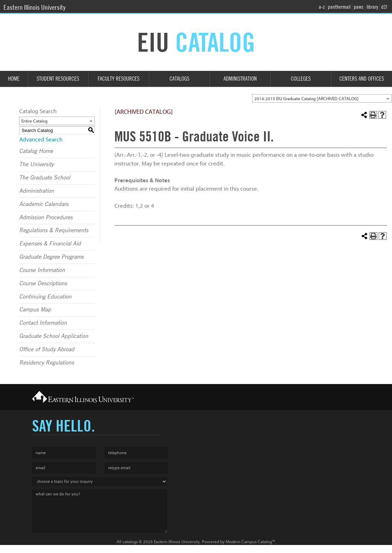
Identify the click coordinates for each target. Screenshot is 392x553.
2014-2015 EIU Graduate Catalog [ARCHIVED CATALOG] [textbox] (306, 99)
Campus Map (35, 310)
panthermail (339, 7)
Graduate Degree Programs (51, 257)
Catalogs (179, 79)
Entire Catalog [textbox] (34, 121)
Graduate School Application (54, 336)
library (372, 7)
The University (36, 164)
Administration (240, 79)
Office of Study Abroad (47, 349)
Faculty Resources (119, 79)
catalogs (130, 542)
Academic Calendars (44, 204)
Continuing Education (45, 297)
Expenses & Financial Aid (50, 244)
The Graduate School (45, 178)
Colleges (301, 79)
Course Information (42, 270)
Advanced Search (41, 139)
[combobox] (322, 98)
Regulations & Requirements (54, 230)
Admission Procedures (46, 217)
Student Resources (58, 79)
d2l (384, 7)
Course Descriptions (43, 283)
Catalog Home (36, 151)
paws (359, 7)
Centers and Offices (362, 79)
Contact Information (43, 323)
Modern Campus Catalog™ (250, 542)
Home (14, 79)
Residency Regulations (47, 363)
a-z (322, 7)
